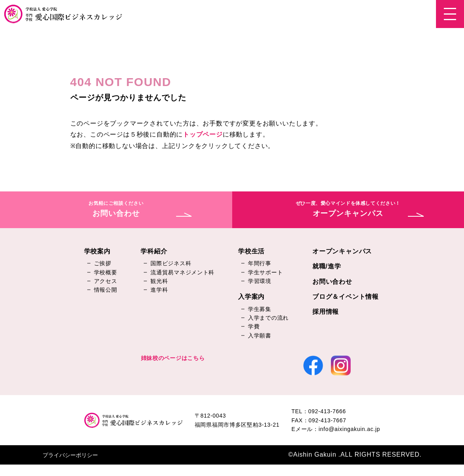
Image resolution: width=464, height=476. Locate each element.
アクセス (106, 281)
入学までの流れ (268, 318)
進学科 (159, 290)
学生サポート (265, 273)
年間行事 (260, 264)
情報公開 (106, 290)
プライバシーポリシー (70, 467)
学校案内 (97, 252)
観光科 (159, 281)
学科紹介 (154, 252)
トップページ (203, 134)
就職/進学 (327, 267)
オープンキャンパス (342, 252)
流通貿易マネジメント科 (182, 273)
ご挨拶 (103, 264)
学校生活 (251, 252)
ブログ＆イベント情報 (346, 297)
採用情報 (326, 312)
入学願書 (260, 336)
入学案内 (251, 297)
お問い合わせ (332, 282)
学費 (254, 327)
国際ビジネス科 (171, 264)
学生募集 (260, 309)
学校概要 (106, 273)
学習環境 (260, 281)
